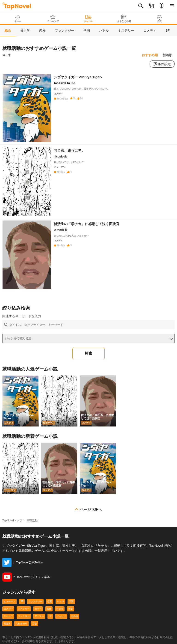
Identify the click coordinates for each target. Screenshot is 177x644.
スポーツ (8, 616)
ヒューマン (9, 601)
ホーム (18, 19)
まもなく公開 (124, 19)
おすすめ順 (150, 55)
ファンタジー (35, 601)
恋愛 (50, 601)
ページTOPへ (91, 510)
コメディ (8, 609)
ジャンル (88, 19)
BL (50, 616)
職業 (49, 609)
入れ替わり (21, 624)
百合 (35, 624)
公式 (159, 19)
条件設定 (162, 64)
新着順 (168, 55)
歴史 (71, 609)
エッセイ (61, 616)
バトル (60, 601)
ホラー (38, 609)
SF (22, 601)
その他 (74, 616)
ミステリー (24, 609)
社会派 (60, 609)
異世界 (7, 624)
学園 (71, 601)
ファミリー (24, 616)
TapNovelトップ (12, 520)
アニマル (39, 616)
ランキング (53, 19)
